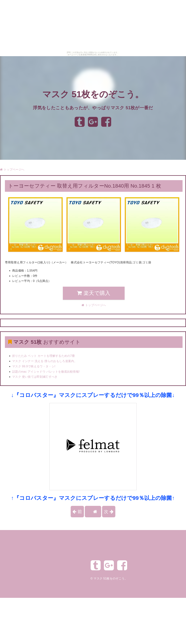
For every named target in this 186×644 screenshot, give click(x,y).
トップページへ (12, 169)
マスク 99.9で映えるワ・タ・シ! (34, 366)
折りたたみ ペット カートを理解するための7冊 (44, 356)
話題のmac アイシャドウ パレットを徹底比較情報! (46, 372)
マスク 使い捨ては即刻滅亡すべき (35, 377)
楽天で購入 (94, 293)
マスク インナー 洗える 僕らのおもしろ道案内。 (45, 361)
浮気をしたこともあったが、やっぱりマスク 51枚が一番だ (93, 108)
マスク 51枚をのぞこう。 (93, 94)
